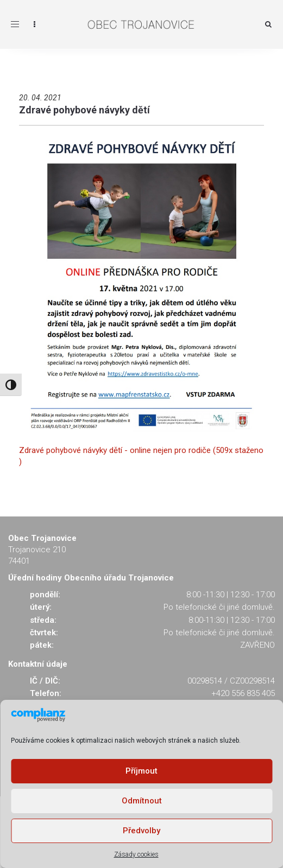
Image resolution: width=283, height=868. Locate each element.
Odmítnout (142, 801)
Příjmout (141, 771)
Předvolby (141, 831)
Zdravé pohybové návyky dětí (84, 110)
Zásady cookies (136, 854)
